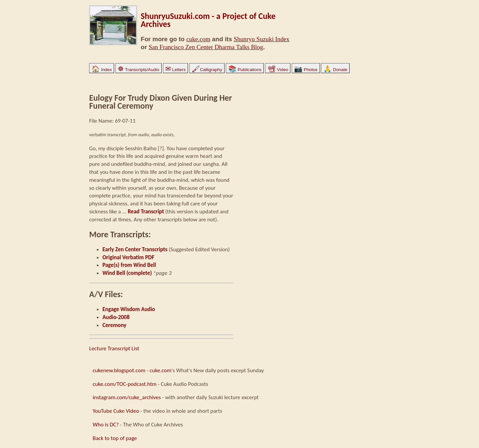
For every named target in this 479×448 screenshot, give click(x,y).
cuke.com (198, 39)
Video (278, 70)
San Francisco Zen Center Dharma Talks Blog (206, 47)
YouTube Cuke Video (116, 411)
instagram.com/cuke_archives (127, 397)
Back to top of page (115, 438)
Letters (175, 70)
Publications (245, 70)
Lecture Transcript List (114, 348)
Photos (306, 70)
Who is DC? (106, 425)
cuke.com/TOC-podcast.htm (124, 384)
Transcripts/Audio (139, 70)
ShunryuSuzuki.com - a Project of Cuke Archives (208, 20)
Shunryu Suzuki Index (262, 39)
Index (102, 70)
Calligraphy (207, 70)
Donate (335, 70)
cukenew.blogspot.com (119, 370)
